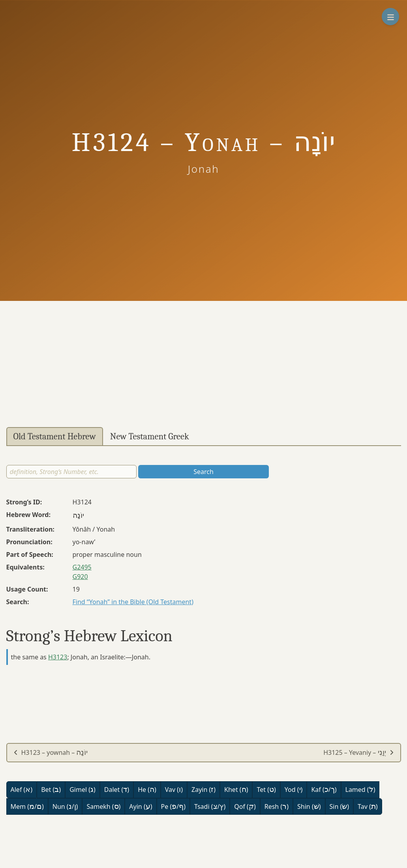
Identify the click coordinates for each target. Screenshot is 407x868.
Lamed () (360, 790)
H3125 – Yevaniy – (358, 752)
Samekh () (103, 806)
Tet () (266, 790)
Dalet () (117, 790)
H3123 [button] (58, 657)
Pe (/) (173, 806)
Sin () (339, 806)
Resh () (277, 806)
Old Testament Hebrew (55, 437)
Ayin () (141, 806)
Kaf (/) (324, 790)
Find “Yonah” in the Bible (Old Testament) (133, 602)
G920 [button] (80, 577)
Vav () (174, 790)
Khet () (236, 790)
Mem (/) (27, 806)
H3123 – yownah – (51, 752)
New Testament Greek (150, 437)
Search (203, 472)
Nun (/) (65, 806)
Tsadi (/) (210, 806)
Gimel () (83, 790)
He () (147, 790)
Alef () (22, 790)
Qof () (245, 806)
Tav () (368, 806)
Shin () (309, 806)
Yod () (294, 790)
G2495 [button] (82, 567)
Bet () (51, 790)
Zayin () (203, 790)
